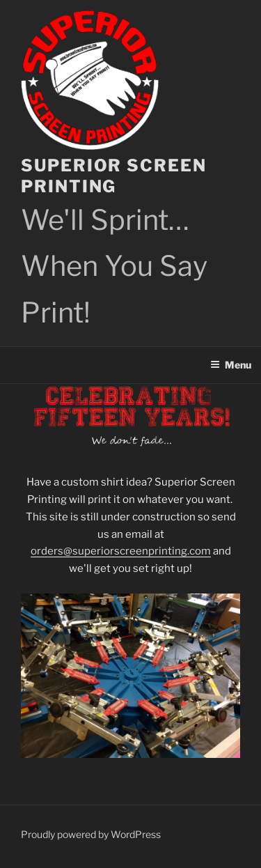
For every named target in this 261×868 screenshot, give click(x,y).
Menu (231, 365)
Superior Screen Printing (114, 176)
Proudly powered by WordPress (91, 834)
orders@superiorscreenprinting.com (121, 551)
